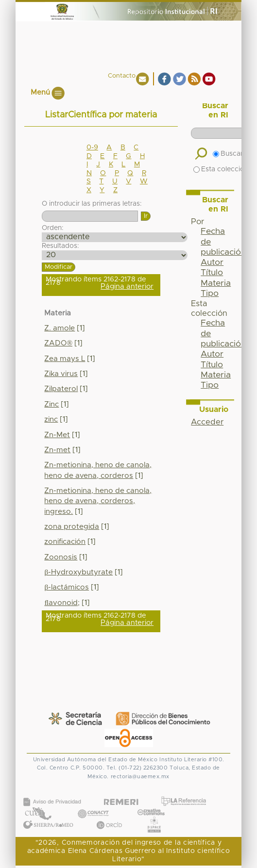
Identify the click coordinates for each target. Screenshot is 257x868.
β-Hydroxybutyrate (78, 572)
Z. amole (60, 328)
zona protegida (72, 527)
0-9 (92, 147)
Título (212, 273)
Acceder (207, 422)
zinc (51, 419)
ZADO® (58, 343)
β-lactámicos (67, 587)
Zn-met (57, 450)
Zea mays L (65, 359)
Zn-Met (57, 435)
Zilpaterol (61, 389)
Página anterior (127, 287)
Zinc (51, 404)
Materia (216, 283)
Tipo (210, 294)
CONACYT (93, 804)
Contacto (122, 76)
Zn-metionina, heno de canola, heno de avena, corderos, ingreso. (98, 501)
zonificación (65, 542)
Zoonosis (61, 557)
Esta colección (221, 169)
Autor (212, 262)
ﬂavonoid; (62, 603)
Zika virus (61, 374)
